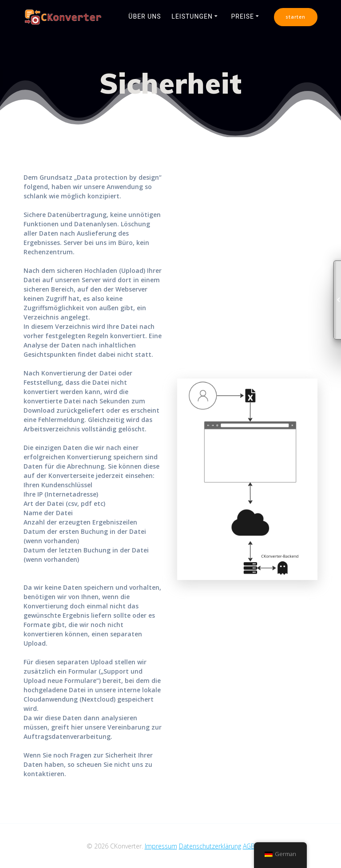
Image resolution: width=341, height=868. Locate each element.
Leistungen (192, 16)
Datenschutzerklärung (210, 846)
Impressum (161, 846)
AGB (249, 846)
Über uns (145, 16)
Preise (242, 16)
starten (295, 17)
